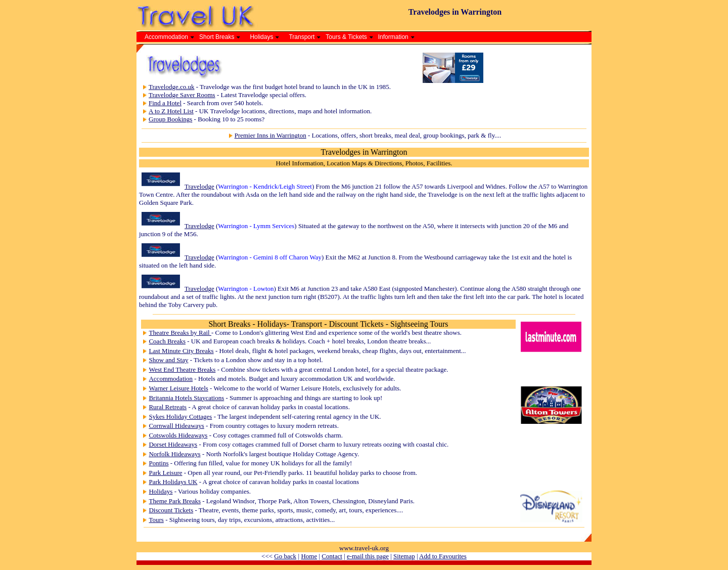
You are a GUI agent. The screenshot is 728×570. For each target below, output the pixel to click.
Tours (156, 520)
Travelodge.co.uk (172, 87)
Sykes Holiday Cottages (180, 416)
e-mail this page (368, 556)
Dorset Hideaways (173, 444)
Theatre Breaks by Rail (180, 333)
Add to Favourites (443, 556)
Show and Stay (168, 360)
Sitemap (404, 556)
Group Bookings (170, 119)
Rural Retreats (168, 407)
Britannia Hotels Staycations (186, 398)
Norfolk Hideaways (174, 454)
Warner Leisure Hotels (178, 388)
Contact (332, 556)
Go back (285, 556)
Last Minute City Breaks (181, 351)
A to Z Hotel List (171, 111)
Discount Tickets (171, 510)
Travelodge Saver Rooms (182, 95)
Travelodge (199, 186)
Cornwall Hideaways (176, 426)
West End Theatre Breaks (182, 369)
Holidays (161, 491)
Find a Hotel (165, 103)
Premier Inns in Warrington (270, 135)
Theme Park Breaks (175, 501)
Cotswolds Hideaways (178, 435)
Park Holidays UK (173, 482)
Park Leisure (165, 473)
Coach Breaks (167, 341)
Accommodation (171, 379)
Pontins (158, 463)
